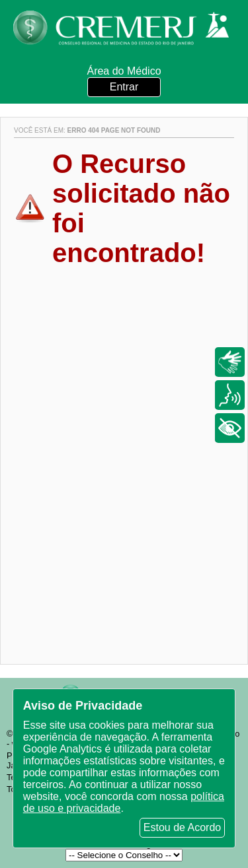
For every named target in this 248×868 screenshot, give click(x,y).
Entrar (124, 87)
